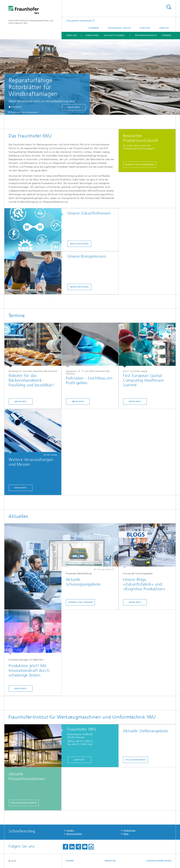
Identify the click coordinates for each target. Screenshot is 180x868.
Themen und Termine (80, 602)
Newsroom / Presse (119, 28)
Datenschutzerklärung (159, 861)
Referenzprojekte (146, 35)
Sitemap (70, 861)
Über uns (72, 35)
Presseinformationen (24, 803)
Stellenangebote (136, 760)
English (164, 28)
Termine (166, 35)
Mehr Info (21, 401)
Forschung (92, 35)
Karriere (94, 28)
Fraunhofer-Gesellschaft (80, 21)
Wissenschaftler (74, 834)
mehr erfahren (79, 244)
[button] (10, 107)
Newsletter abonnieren (140, 165)
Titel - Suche (169, 7)
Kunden (70, 830)
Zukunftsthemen (114, 35)
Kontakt (145, 28)
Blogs (126, 834)
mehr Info (74, 107)
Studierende (129, 830)
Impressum (110, 861)
